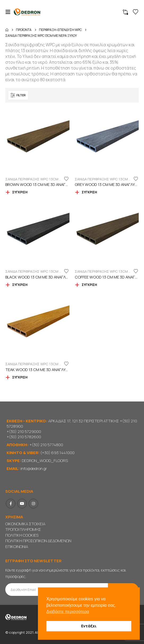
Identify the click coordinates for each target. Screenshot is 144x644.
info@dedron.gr (34, 469)
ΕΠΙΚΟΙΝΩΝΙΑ (17, 547)
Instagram (33, 504)
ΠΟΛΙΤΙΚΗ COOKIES (22, 535)
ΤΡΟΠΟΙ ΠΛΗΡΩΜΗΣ (23, 529)
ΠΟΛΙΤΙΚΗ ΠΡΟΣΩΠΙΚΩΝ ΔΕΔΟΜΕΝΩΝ (38, 541)
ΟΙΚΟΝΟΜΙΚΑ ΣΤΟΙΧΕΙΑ (25, 524)
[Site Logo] (27, 12)
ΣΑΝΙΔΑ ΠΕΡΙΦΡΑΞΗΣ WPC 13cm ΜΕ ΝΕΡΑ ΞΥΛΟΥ (45, 179)
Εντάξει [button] (89, 626)
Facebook (11, 504)
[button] (10, 12)
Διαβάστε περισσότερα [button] (68, 612)
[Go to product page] (37, 140)
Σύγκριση (20, 192)
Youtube (22, 504)
